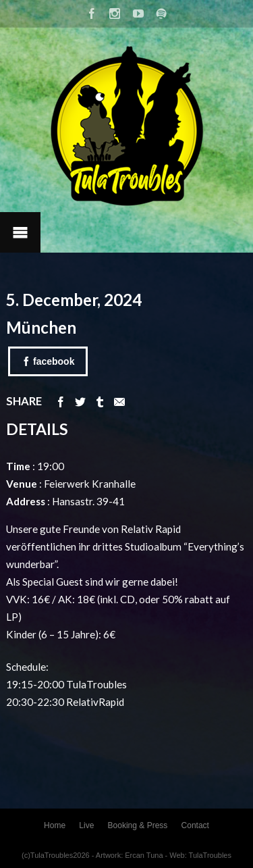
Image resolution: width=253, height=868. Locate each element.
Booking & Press (138, 825)
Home (55, 825)
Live (86, 825)
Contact (195, 825)
